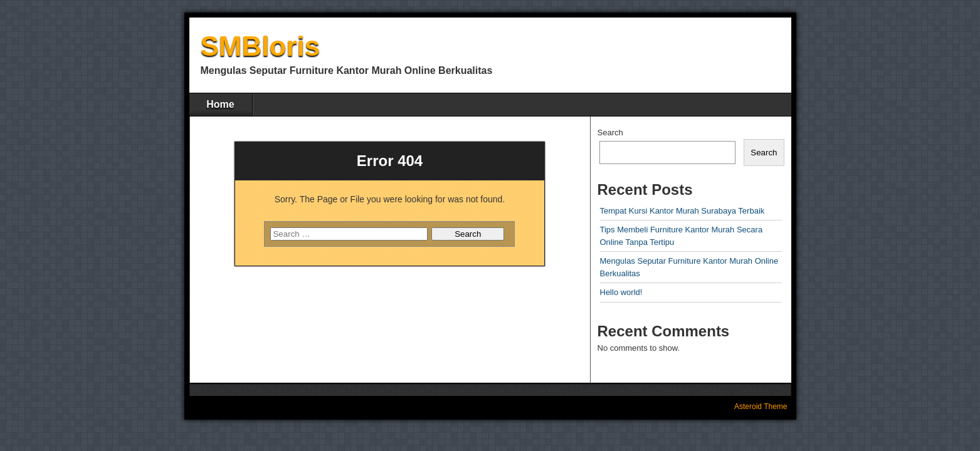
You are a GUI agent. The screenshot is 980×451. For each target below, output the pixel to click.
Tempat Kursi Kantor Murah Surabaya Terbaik (682, 211)
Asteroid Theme (761, 407)
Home (220, 104)
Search (610, 132)
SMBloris (261, 46)
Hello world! (621, 292)
